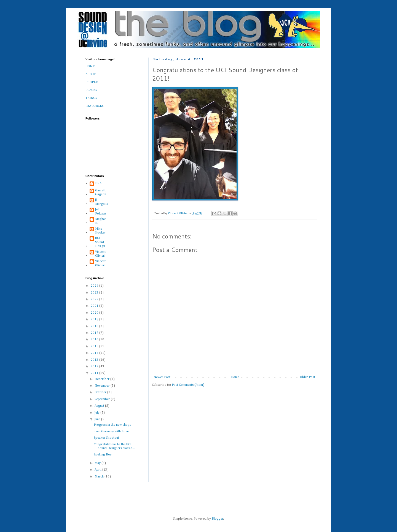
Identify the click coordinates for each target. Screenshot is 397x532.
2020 (95, 313)
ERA (98, 183)
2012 (95, 367)
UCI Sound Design (100, 242)
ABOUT (91, 74)
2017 (95, 333)
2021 (95, 306)
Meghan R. (101, 221)
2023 (95, 293)
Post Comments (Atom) (188, 385)
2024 (95, 286)
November (103, 386)
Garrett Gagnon (101, 192)
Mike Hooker (100, 231)
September (103, 399)
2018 (95, 326)
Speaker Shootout (106, 438)
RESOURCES (95, 106)
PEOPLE (92, 82)
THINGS (91, 98)
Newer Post (162, 377)
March (100, 477)
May (98, 463)
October (101, 392)
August (100, 406)
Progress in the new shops (112, 425)
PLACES (91, 90)
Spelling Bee (103, 455)
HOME (90, 66)
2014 (95, 353)
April (98, 470)
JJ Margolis (101, 202)
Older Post (308, 377)
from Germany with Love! (112, 431)
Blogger (218, 519)
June (98, 419)
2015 (95, 346)
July (97, 413)
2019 (95, 319)
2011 (95, 373)
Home (235, 377)
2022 (95, 299)
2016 (95, 340)
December (102, 379)
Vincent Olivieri (100, 254)
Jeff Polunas (101, 211)
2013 (95, 360)
